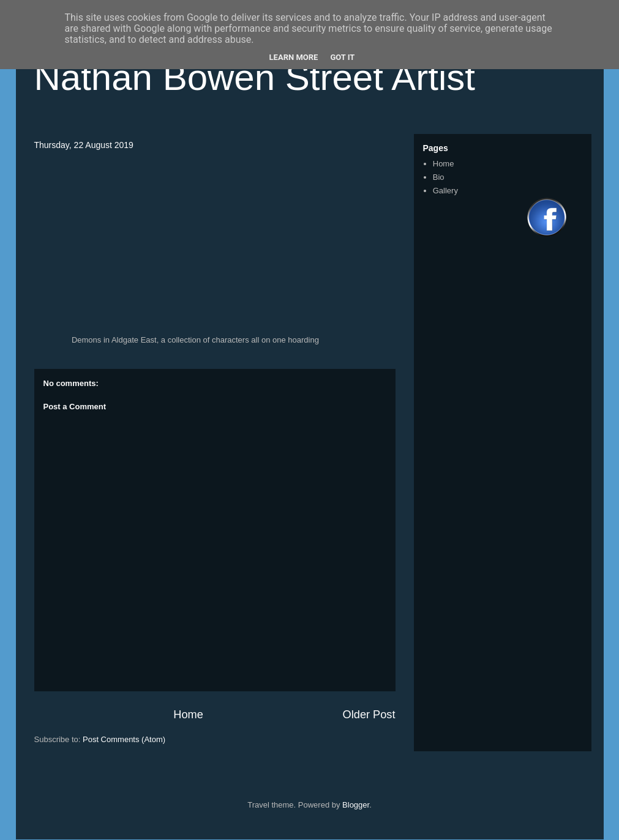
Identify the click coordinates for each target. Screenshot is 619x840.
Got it (342, 57)
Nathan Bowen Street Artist (255, 77)
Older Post (369, 715)
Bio (439, 177)
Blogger (356, 805)
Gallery (445, 191)
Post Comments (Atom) (124, 739)
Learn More (294, 57)
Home (188, 715)
